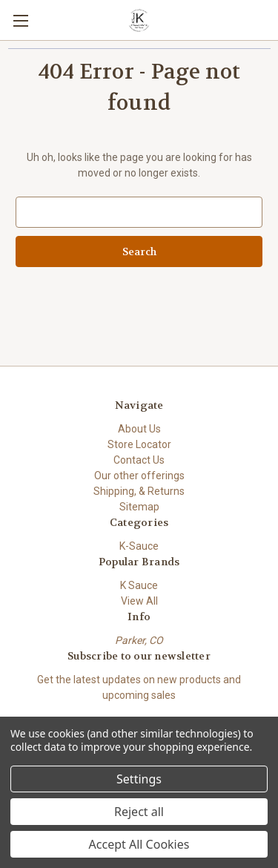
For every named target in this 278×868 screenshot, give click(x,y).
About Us (139, 429)
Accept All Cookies (139, 844)
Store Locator (139, 444)
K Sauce (139, 585)
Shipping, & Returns (139, 491)
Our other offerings (139, 476)
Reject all (139, 812)
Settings (139, 779)
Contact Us (139, 460)
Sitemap (139, 507)
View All (139, 601)
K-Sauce (139, 546)
